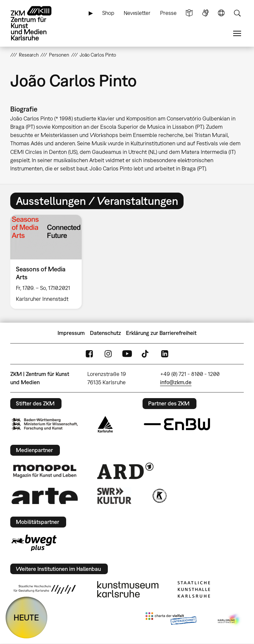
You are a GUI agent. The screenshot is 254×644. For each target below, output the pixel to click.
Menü (237, 34)
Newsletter (137, 13)
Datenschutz (106, 333)
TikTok (146, 354)
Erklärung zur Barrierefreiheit (161, 333)
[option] (49, 262)
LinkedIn (165, 354)
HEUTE (26, 617)
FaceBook (89, 354)
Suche (237, 13)
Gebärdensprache (205, 13)
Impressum (71, 333)
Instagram (108, 354)
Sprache (221, 13)
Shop (108, 13)
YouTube (127, 354)
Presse (168, 13)
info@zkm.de (176, 382)
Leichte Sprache (189, 13)
